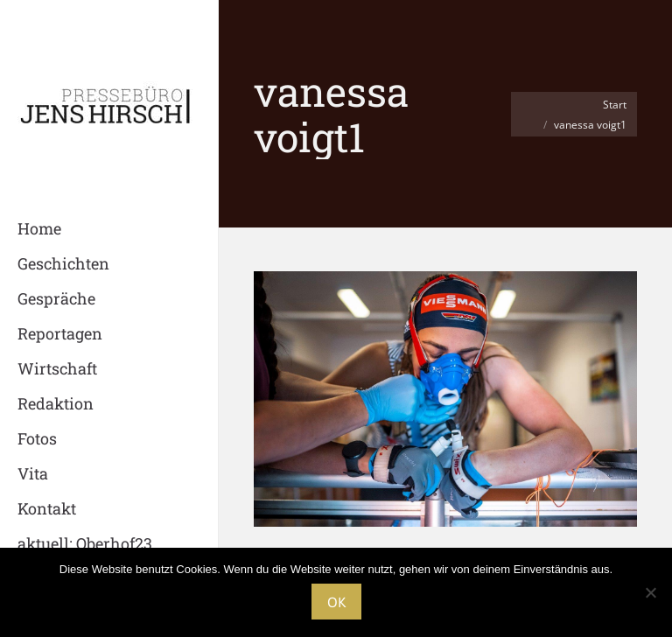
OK (336, 602)
